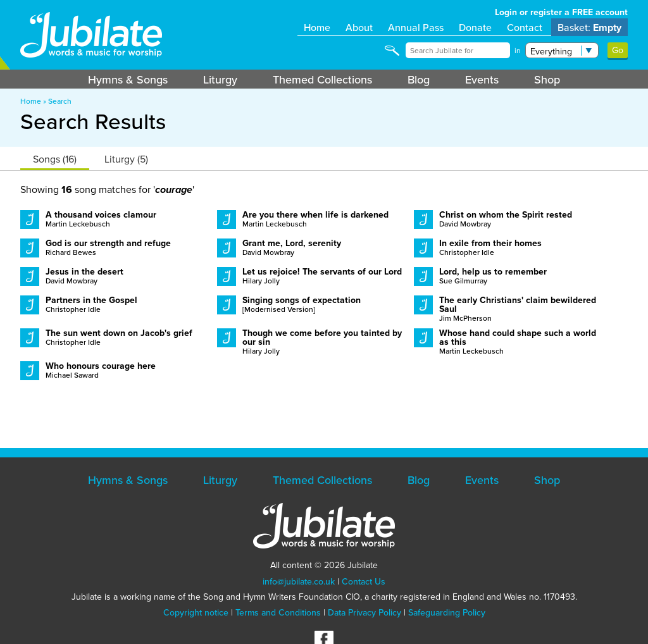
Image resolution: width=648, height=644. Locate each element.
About (359, 27)
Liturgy (220, 79)
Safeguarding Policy (447, 612)
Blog (419, 79)
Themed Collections (322, 79)
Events (482, 79)
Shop (547, 79)
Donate (475, 27)
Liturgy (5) (126, 159)
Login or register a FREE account (561, 12)
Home (317, 27)
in (518, 51)
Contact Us (364, 581)
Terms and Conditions (278, 612)
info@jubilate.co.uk (299, 581)
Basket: (589, 28)
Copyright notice (196, 612)
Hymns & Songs (128, 79)
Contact (525, 27)
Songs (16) (55, 159)
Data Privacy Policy (364, 612)
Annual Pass (416, 27)
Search (60, 101)
